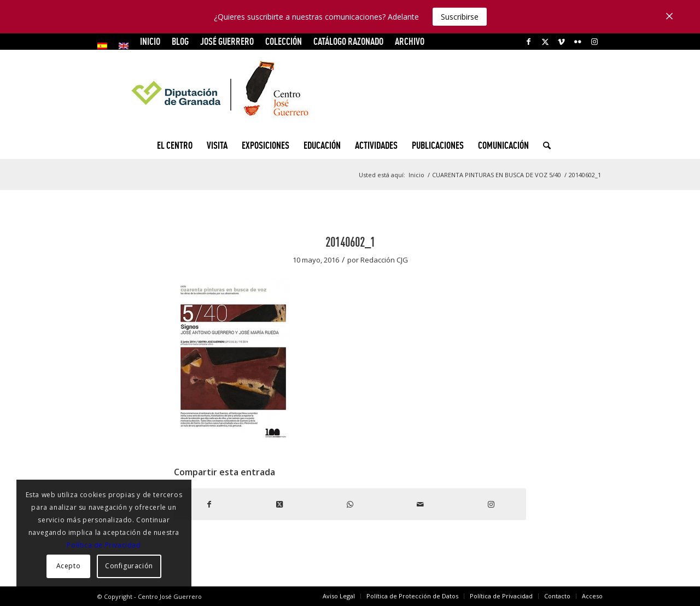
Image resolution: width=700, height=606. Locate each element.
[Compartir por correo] (420, 504)
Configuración (129, 566)
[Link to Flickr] (578, 42)
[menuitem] (105, 46)
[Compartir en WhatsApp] (350, 504)
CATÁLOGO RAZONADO (348, 41)
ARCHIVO (410, 41)
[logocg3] (350, 91)
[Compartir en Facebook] (209, 504)
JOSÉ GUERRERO (227, 41)
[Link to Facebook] (529, 42)
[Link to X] (545, 42)
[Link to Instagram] (594, 42)
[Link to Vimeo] (561, 42)
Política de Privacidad (104, 545)
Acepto (69, 566)
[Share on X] (280, 504)
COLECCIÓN (284, 41)
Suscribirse (460, 17)
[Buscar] (543, 145)
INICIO (150, 41)
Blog (180, 41)
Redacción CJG (384, 260)
